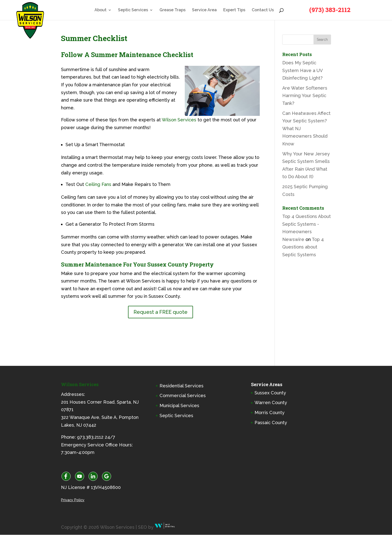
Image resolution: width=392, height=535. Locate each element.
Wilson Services (179, 120)
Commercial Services (183, 395)
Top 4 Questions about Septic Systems (303, 247)
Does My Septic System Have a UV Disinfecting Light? (302, 70)
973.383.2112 (90, 437)
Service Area (204, 10)
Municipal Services (179, 406)
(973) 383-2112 (330, 10)
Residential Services (181, 386)
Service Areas (267, 384)
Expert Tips (234, 10)
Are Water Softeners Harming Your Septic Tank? (305, 96)
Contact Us (263, 10)
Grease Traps (172, 10)
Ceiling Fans (98, 184)
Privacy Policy (73, 500)
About (100, 10)
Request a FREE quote (160, 312)
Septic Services (133, 10)
